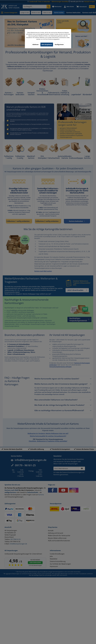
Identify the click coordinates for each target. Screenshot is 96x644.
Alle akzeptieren (47, 44)
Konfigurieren (59, 44)
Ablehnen (36, 44)
